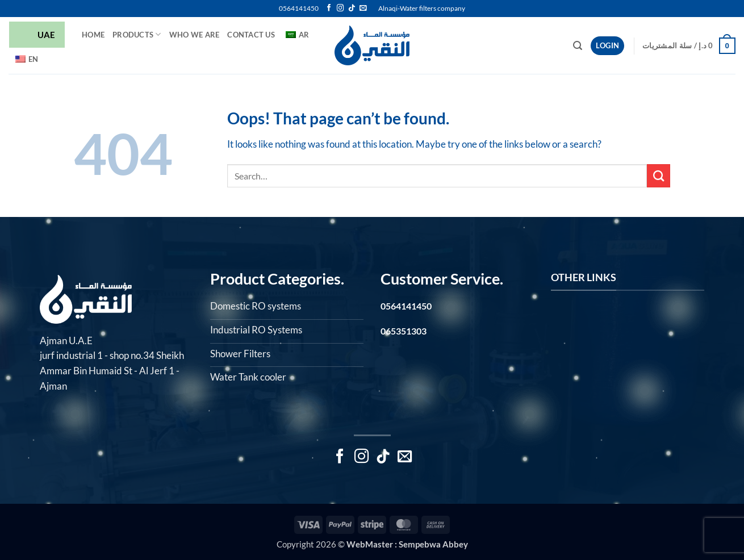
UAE (37, 36)
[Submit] (659, 176)
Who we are (195, 35)
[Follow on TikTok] (352, 9)
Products (137, 34)
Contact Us (251, 35)
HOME (93, 35)
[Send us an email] (363, 9)
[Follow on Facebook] (329, 9)
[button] (578, 46)
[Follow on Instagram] (340, 9)
